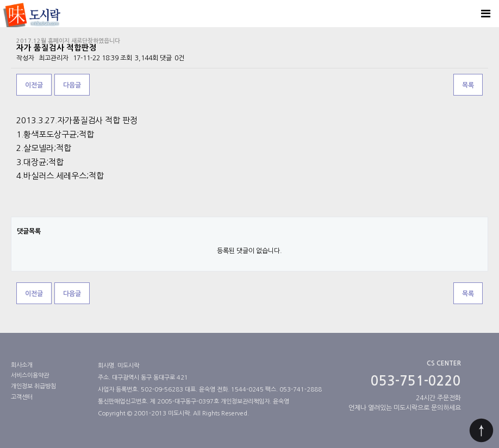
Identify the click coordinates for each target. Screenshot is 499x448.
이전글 (34, 85)
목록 (468, 85)
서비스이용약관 (30, 376)
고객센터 (22, 397)
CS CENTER (444, 363)
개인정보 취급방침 (33, 386)
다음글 (72, 85)
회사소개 (22, 365)
